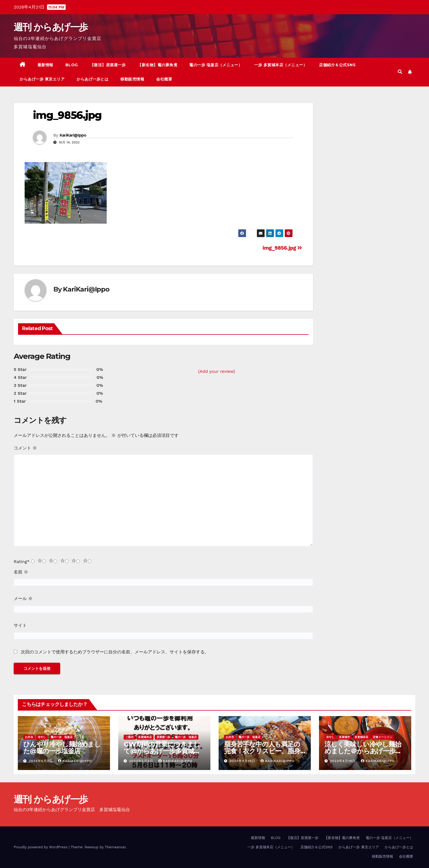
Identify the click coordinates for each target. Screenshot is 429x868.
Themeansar (115, 847)
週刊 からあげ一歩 (51, 27)
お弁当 (29, 737)
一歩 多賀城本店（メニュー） (281, 65)
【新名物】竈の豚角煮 (157, 65)
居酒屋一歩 (163, 737)
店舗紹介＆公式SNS (337, 65)
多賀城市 (344, 737)
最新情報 (45, 65)
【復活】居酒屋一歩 (108, 65)
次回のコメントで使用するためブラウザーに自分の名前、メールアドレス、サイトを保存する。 (115, 652)
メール (23, 599)
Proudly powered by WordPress (41, 847)
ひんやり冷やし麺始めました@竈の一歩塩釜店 (62, 748)
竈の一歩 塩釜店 (62, 737)
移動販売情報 (132, 79)
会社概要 (164, 79)
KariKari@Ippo (73, 135)
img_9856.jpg (67, 115)
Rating (22, 562)
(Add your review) (217, 371)
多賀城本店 (145, 737)
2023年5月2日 (41, 761)
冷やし (42, 737)
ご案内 (129, 737)
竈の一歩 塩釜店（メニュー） (216, 65)
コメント (25, 448)
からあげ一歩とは (92, 79)
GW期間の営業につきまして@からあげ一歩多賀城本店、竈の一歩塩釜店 (162, 751)
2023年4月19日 (243, 761)
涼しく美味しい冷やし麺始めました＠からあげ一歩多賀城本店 (363, 751)
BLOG (72, 65)
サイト (20, 625)
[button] (400, 72)
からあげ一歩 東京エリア (42, 79)
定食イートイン (382, 737)
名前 (21, 572)
